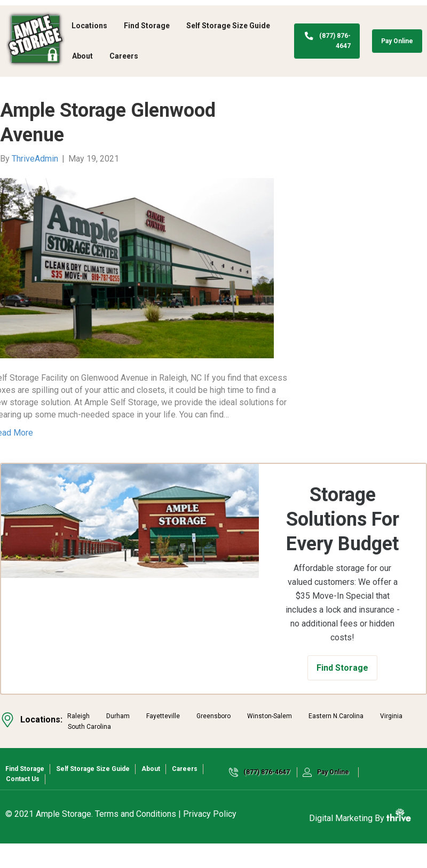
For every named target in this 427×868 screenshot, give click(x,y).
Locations (89, 26)
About (82, 56)
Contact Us (23, 803)
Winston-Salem (270, 741)
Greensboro (213, 741)
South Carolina (89, 751)
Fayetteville (163, 741)
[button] (342, 692)
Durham (118, 741)
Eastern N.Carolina (336, 741)
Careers (124, 56)
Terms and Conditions (136, 838)
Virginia (391, 741)
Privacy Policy (210, 838)
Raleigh (78, 741)
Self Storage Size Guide (228, 26)
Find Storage (147, 26)
